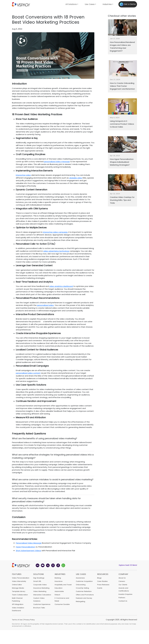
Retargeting (80, 601)
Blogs (99, 578)
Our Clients (123, 585)
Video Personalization (21, 578)
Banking (58, 578)
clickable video (76, 178)
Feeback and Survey (84, 598)
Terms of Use (17, 620)
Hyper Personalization (25, 547)
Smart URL (37, 581)
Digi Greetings (39, 578)
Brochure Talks (39, 608)
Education (59, 588)
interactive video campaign (55, 232)
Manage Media (18, 588)
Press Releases (103, 585)
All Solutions (71, 4)
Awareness (80, 578)
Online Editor (17, 585)
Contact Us (123, 601)
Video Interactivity (19, 581)
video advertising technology (56, 251)
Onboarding (81, 585)
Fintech (57, 595)
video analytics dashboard (61, 286)
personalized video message (57, 162)
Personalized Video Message (29, 543)
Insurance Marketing (41, 588)
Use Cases (90, 4)
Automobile (59, 591)
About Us (122, 578)
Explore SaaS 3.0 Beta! (128, 565)
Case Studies (102, 581)
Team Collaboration (20, 595)
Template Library (19, 591)
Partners (122, 598)
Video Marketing (40, 591)
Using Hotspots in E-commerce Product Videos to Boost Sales (122, 124)
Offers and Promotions (85, 595)
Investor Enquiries (125, 594)
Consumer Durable (62, 604)
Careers (122, 581)
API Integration (18, 604)
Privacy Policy (29, 620)
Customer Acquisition (84, 581)
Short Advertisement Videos (28, 551)
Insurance (59, 581)
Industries (107, 4)
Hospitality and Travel (63, 585)
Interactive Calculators (42, 595)
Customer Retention (84, 591)
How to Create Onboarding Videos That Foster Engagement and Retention (122, 86)
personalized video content (28, 373)
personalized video (45, 305)
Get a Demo (128, 4)
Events (100, 588)
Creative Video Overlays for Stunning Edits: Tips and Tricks (122, 200)
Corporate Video (40, 585)
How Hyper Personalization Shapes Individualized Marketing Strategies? (122, 162)
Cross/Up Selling (82, 588)
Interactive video (23, 175)
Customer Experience (42, 604)
